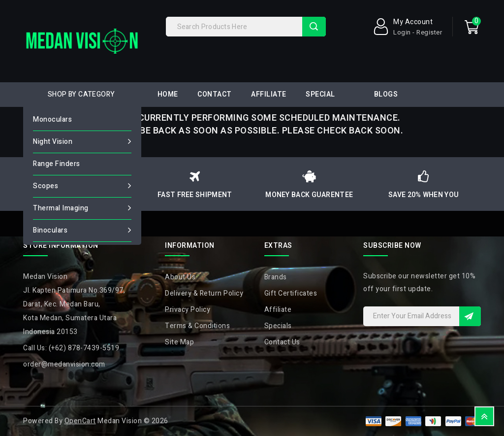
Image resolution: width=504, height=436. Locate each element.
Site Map (179, 342)
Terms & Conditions (197, 326)
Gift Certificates (291, 293)
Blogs (386, 94)
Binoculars (50, 230)
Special (320, 94)
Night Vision (53, 142)
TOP (484, 416)
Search (314, 27)
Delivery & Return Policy (204, 293)
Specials (278, 326)
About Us (180, 277)
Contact (215, 94)
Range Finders (57, 164)
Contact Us (282, 342)
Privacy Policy (188, 310)
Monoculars (52, 119)
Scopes (46, 186)
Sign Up (470, 316)
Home (168, 94)
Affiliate (269, 94)
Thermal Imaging (61, 208)
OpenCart (80, 421)
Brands (276, 277)
